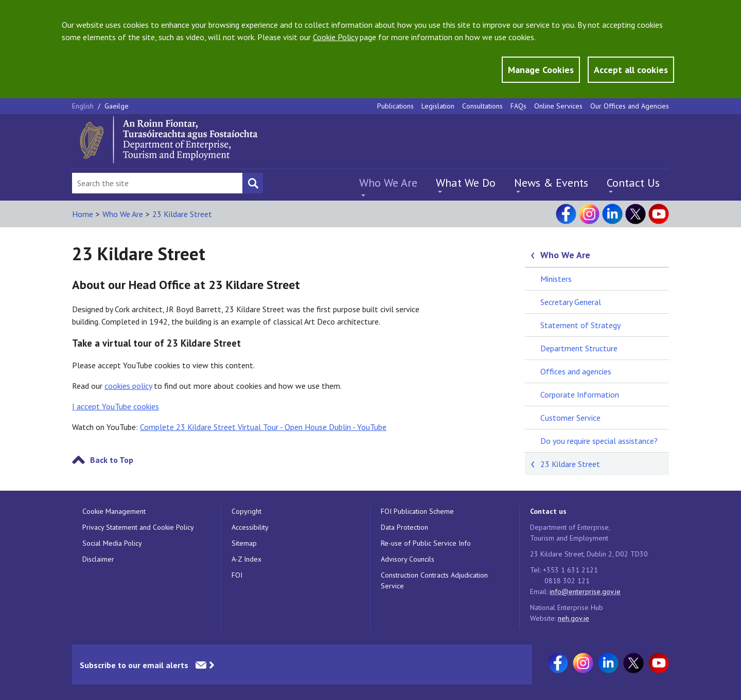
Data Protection (404, 527)
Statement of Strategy (580, 325)
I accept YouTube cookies (116, 406)
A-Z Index (246, 559)
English (84, 106)
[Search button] (253, 183)
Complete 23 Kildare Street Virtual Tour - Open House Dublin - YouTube (263, 427)
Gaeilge (117, 106)
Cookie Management (114, 511)
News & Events (551, 183)
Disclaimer (98, 559)
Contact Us (633, 183)
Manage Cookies (541, 70)
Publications (395, 106)
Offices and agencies (576, 371)
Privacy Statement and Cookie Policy (138, 527)
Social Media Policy (112, 543)
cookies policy (128, 386)
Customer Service (570, 418)
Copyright (246, 511)
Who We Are (388, 183)
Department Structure (579, 348)
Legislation (438, 106)
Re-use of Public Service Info (426, 543)
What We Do (466, 183)
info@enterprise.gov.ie (585, 591)
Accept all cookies (631, 70)
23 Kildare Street (182, 214)
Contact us (548, 511)
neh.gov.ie (574, 618)
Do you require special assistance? (599, 441)
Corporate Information (580, 394)
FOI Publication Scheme (417, 511)
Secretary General (571, 302)
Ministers (556, 279)
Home (83, 214)
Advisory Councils (408, 559)
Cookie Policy (335, 37)
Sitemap (244, 543)
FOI (237, 575)
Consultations (482, 106)
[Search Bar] (157, 183)
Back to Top (112, 460)
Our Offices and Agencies (630, 106)
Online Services (558, 106)
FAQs (518, 106)
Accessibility (250, 527)
